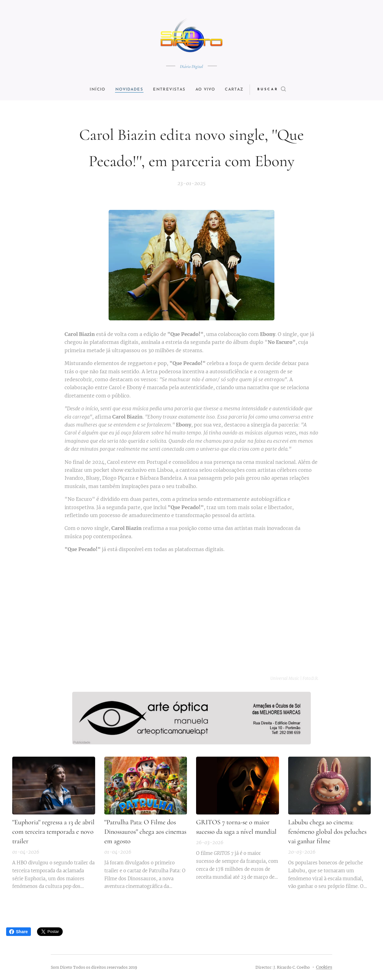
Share (19, 932)
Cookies (324, 967)
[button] (279, 90)
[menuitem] (94, 90)
